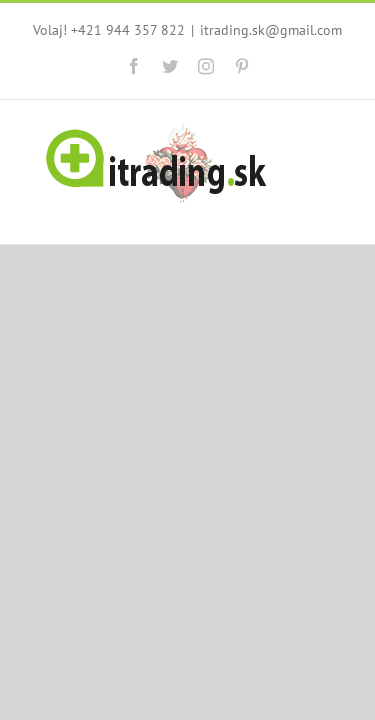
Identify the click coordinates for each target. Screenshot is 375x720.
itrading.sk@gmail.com (188, 48)
